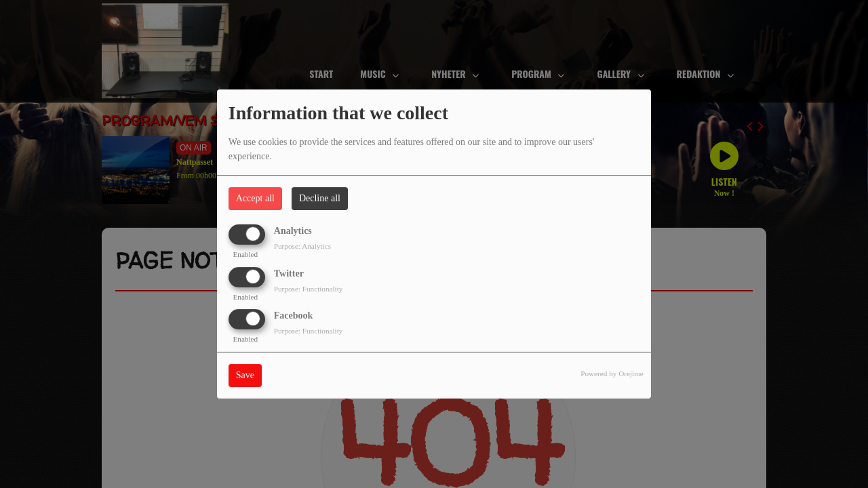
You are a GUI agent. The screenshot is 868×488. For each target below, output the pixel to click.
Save (245, 375)
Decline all (320, 198)
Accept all (255, 198)
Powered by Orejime (612, 373)
